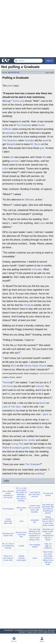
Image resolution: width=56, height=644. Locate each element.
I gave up (47, 414)
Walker (40, 427)
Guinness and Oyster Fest (8, 535)
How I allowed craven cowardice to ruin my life (8, 494)
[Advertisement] (28, 29)
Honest (7, 382)
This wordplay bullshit (35, 546)
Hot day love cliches (48, 494)
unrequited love (35, 521)
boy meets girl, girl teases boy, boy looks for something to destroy (48, 509)
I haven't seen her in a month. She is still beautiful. (35, 509)
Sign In (49, 61)
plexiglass (11, 133)
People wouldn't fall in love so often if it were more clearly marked (48, 521)
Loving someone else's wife (8, 521)
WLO (13, 366)
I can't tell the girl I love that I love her (35, 494)
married (14, 161)
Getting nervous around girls (21, 558)
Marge (10, 144)
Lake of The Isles (11, 407)
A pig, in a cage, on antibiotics (48, 546)
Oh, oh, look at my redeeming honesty (8, 546)
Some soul (19, 101)
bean (23, 423)
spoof (45, 140)
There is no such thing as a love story (8, 558)
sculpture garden (21, 448)
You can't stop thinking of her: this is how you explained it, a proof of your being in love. (35, 535)
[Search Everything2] (28, 61)
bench (43, 403)
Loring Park (17, 444)
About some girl (21, 509)
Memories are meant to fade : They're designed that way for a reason (48, 535)
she (12, 157)
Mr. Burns (36, 144)
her (47, 420)
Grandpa (29, 140)
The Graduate (24, 125)
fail (9, 394)
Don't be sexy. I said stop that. (21, 535)
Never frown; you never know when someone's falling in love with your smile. (48, 558)
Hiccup (6, 101)
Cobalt (21, 546)
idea (5, 72)
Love (21, 521)
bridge (49, 448)
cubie (5, 169)
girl (16, 345)
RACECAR (15, 72)
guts (42, 148)
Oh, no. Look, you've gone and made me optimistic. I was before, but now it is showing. (21, 494)
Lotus (42, 223)
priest (10, 86)
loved (10, 386)
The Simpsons (10, 140)
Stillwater (29, 200)
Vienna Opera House (35, 366)
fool (45, 277)
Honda (27, 305)
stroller (32, 440)
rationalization (45, 373)
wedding (39, 474)
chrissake (37, 269)
